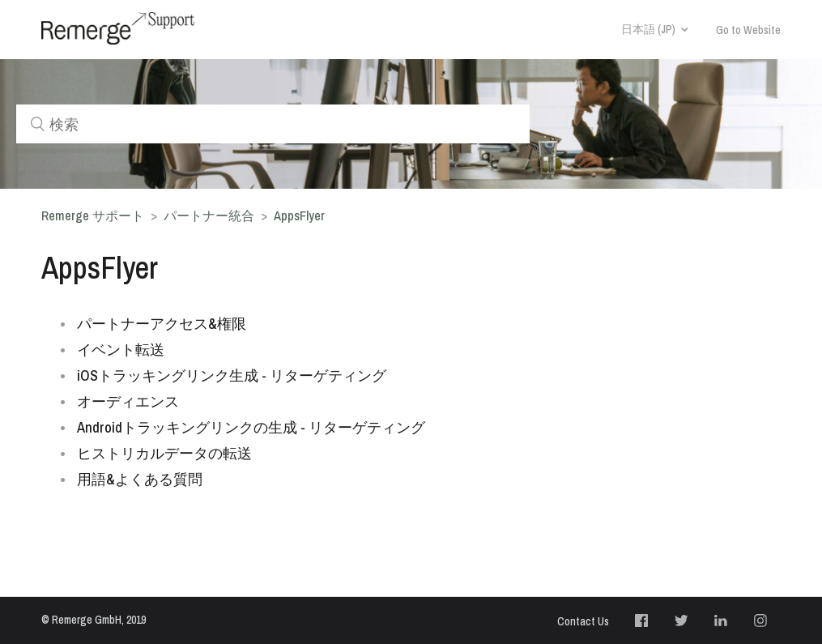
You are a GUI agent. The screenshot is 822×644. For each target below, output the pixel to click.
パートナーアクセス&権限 (162, 324)
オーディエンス (128, 401)
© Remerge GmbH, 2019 (94, 620)
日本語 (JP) (648, 29)
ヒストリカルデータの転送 (164, 453)
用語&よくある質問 (140, 479)
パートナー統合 (209, 215)
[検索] (273, 124)
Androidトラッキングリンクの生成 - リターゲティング (251, 427)
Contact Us (583, 621)
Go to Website (748, 30)
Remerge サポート (93, 215)
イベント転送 (121, 350)
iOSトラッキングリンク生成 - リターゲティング (232, 375)
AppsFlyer (299, 215)
